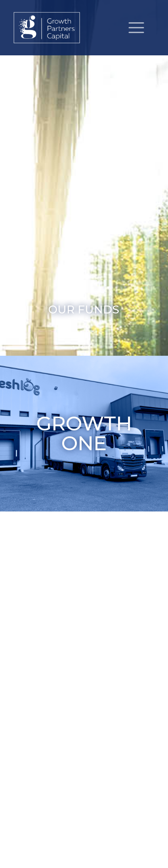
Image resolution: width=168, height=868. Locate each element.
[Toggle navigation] (136, 28)
